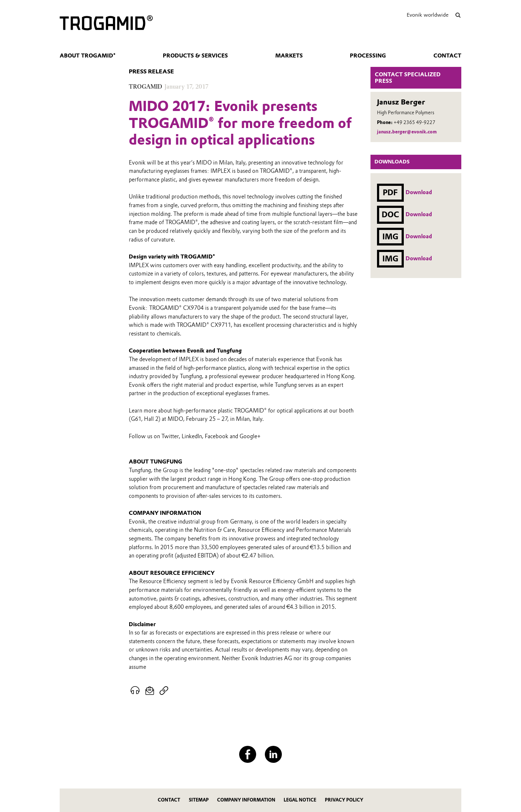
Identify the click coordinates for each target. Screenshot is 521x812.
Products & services (195, 56)
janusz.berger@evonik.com (407, 132)
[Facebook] (248, 754)
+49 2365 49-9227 (414, 122)
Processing (368, 56)
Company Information (246, 800)
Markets (289, 56)
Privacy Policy (344, 800)
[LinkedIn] (273, 754)
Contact (447, 56)
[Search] (458, 15)
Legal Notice (300, 800)
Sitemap (199, 800)
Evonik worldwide (428, 15)
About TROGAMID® (88, 56)
